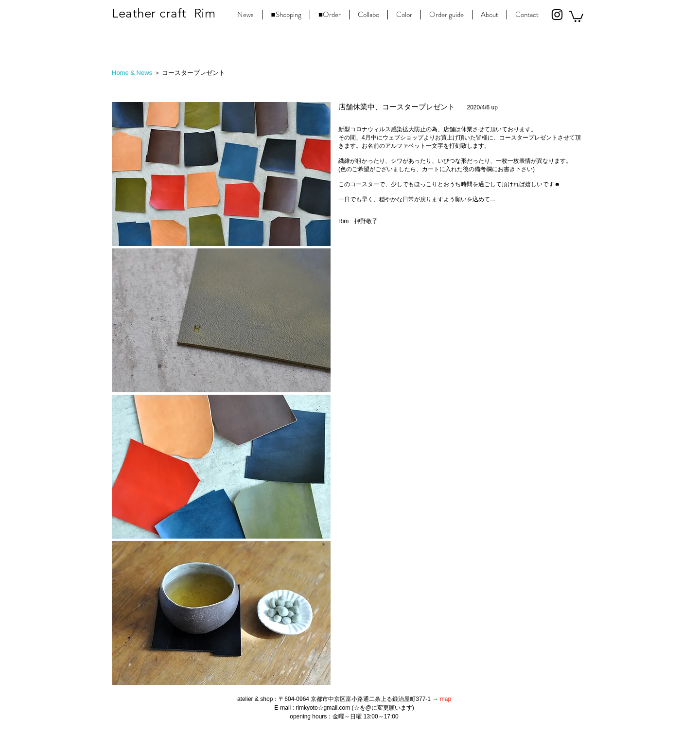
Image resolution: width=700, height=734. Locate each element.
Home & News (132, 73)
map (446, 699)
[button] (576, 16)
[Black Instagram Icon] (557, 15)
